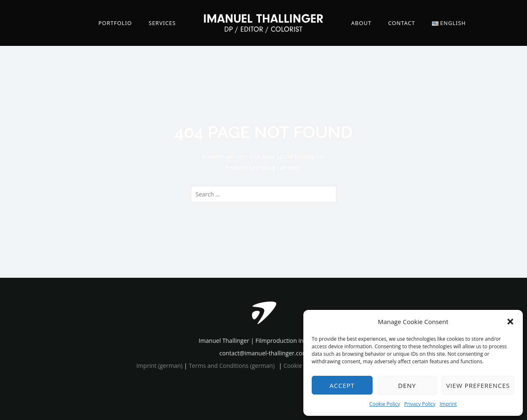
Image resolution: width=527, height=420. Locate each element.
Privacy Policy (420, 404)
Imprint (448, 404)
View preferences (478, 385)
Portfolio (115, 23)
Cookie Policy (385, 404)
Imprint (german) (160, 366)
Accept (342, 385)
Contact (402, 23)
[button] (510, 322)
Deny (407, 385)
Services (162, 23)
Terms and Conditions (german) (232, 366)
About (362, 23)
